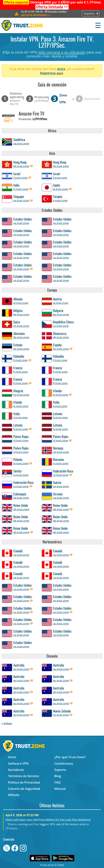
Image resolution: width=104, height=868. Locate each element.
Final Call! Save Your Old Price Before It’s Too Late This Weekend (48, 820)
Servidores (16, 770)
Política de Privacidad (24, 782)
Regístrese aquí (52, 73)
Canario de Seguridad (24, 789)
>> (52, 7)
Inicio (12, 757)
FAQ (57, 782)
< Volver (7, 723)
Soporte (60, 770)
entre (61, 69)
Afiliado (14, 795)
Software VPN (18, 763)
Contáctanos (64, 763)
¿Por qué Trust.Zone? (70, 757)
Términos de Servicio (24, 776)
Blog (58, 776)
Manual (60, 789)
